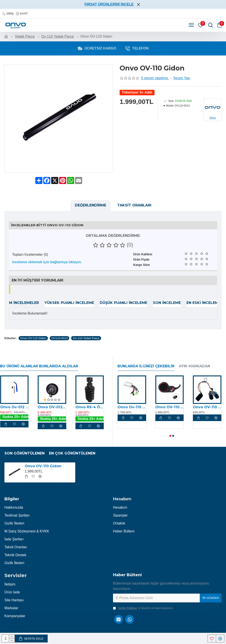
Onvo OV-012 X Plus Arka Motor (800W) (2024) (52, 407)
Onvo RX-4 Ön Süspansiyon (90, 407)
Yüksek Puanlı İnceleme (69, 303)
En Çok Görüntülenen (72, 453)
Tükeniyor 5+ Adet (137, 92)
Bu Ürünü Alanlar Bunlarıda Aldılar (39, 366)
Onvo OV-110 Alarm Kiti (207, 407)
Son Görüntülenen (24, 453)
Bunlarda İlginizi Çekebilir (146, 366)
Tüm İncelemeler (21, 303)
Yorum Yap (182, 78)
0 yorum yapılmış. (155, 78)
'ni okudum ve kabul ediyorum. (143, 608)
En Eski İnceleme (203, 303)
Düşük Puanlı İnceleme (123, 303)
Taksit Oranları (134, 205)
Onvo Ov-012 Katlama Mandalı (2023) (14, 407)
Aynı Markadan (194, 366)
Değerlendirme (90, 205)
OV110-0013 (60, 338)
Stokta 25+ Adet (16, 417)
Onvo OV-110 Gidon (33, 338)
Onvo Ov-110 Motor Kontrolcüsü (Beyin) (132, 407)
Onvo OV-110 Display (170, 407)
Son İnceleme (167, 303)
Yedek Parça (24, 36)
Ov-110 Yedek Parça (57, 36)
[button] (170, 436)
